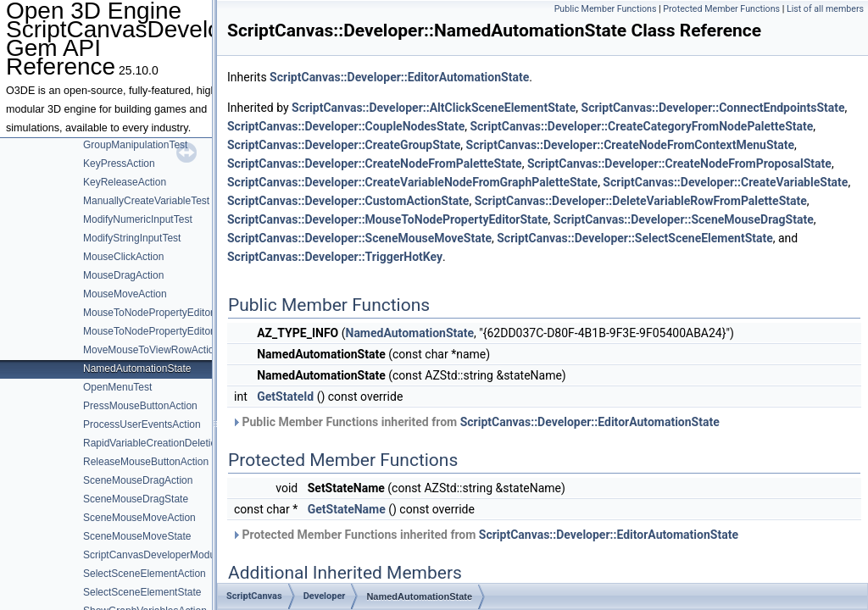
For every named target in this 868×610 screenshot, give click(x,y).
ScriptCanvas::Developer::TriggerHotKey (335, 257)
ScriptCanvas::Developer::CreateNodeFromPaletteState (375, 164)
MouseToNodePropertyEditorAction (162, 313)
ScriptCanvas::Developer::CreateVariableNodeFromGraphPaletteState (412, 182)
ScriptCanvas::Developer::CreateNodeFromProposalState (679, 164)
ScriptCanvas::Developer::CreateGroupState (344, 145)
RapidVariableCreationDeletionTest (162, 443)
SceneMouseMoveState (137, 536)
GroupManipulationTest (135, 145)
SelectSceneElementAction (145, 574)
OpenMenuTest (117, 387)
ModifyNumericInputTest (138, 219)
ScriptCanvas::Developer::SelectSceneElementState (635, 238)
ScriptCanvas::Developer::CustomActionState (348, 201)
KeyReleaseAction (125, 182)
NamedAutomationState (137, 369)
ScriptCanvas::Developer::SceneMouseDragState (684, 219)
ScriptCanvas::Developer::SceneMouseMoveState (359, 238)
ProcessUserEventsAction (142, 424)
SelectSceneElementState (142, 592)
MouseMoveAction (125, 294)
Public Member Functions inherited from (476, 422)
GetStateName (347, 509)
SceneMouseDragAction (138, 480)
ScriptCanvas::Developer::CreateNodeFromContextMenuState (631, 145)
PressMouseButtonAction (140, 406)
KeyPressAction (119, 164)
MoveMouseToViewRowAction (151, 350)
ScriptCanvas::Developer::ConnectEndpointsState (713, 108)
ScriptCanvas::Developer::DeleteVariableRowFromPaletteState (641, 201)
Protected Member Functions (721, 9)
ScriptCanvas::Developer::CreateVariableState (725, 182)
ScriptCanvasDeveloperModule (153, 555)
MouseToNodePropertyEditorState (160, 331)
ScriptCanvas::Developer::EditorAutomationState (399, 77)
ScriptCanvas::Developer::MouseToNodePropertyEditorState (388, 219)
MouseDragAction (123, 275)
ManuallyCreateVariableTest (146, 201)
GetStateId (285, 396)
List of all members (825, 9)
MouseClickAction (123, 257)
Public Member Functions (606, 9)
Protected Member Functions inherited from (485, 535)
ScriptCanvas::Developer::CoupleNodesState (346, 126)
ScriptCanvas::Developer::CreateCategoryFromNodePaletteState (641, 126)
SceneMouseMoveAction (139, 518)
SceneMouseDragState (136, 499)
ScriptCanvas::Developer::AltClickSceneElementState (434, 108)
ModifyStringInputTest (132, 238)
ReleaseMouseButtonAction (146, 462)
